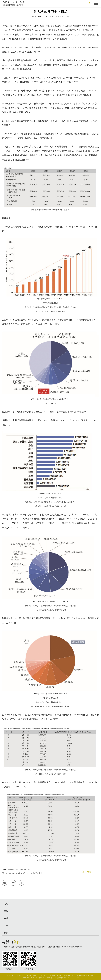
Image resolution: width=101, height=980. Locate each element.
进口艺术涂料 (42, 975)
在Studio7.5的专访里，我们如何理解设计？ (27, 873)
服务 (6, 904)
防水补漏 (90, 975)
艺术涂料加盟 (80, 975)
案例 (6, 911)
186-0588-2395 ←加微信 (90, 3)
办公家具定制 (31, 975)
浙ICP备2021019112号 (71, 978)
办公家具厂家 (69, 975)
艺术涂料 (52, 975)
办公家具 (60, 975)
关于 (6, 926)
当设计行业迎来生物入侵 (19, 870)
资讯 (6, 918)
